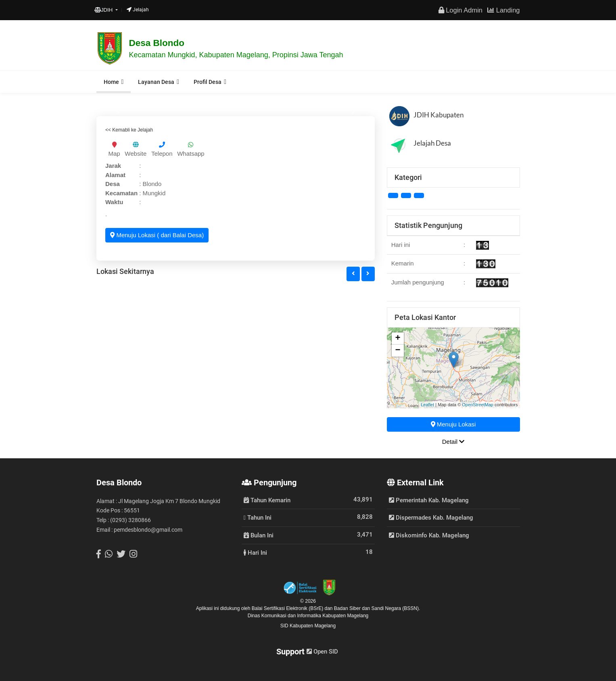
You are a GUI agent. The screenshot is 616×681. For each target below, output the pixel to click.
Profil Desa (208, 82)
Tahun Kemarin (267, 500)
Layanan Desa (156, 82)
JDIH (104, 10)
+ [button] (398, 338)
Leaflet (427, 405)
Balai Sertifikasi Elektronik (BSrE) (288, 608)
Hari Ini (255, 552)
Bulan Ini (259, 535)
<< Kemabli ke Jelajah (129, 130)
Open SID (322, 652)
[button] (353, 274)
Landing (503, 10)
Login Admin (460, 10)
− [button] (398, 351)
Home (111, 82)
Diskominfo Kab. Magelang (429, 535)
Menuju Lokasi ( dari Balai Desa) (157, 235)
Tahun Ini (258, 517)
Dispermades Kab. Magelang (431, 518)
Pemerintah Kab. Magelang (429, 500)
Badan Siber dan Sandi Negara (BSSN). (377, 608)
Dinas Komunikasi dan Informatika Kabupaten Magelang (308, 616)
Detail (453, 442)
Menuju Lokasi (453, 424)
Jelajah (138, 10)
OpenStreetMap (478, 405)
